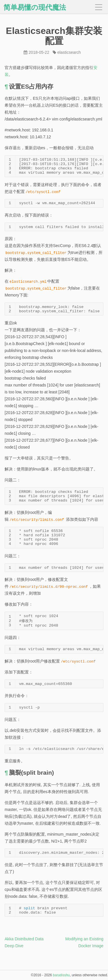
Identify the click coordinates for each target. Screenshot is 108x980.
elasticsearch (69, 52)
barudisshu (61, 975)
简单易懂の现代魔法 (35, 7)
